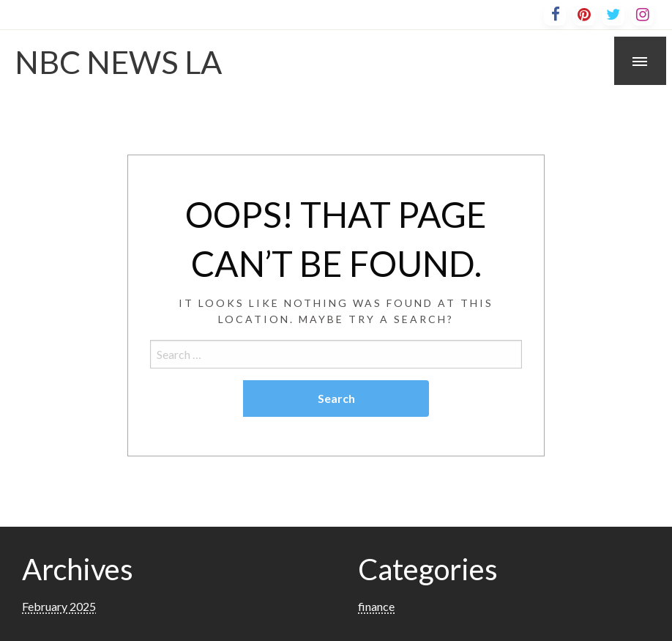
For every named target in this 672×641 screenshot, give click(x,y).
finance (376, 606)
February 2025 (59, 606)
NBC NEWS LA (118, 62)
